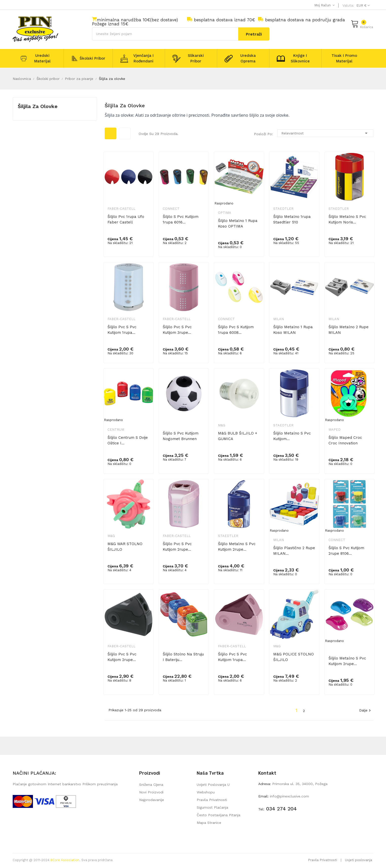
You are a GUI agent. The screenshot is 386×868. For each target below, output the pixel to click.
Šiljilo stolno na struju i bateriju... (183, 657)
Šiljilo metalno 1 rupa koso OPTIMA (238, 223)
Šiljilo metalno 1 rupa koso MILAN (293, 330)
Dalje (366, 711)
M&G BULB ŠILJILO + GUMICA (238, 436)
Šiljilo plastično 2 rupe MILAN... (294, 551)
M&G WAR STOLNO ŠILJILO (125, 547)
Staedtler (283, 209)
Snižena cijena (151, 785)
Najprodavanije (152, 800)
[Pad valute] (362, 5)
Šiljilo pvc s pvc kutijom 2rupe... (177, 547)
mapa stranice (209, 823)
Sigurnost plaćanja (212, 807)
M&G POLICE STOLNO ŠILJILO (293, 657)
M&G (222, 425)
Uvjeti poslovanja (359, 860)
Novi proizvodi (151, 792)
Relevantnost (325, 133)
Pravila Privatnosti (323, 860)
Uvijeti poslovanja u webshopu (213, 788)
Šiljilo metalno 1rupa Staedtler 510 (292, 219)
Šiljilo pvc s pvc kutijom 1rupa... (122, 330)
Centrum (116, 430)
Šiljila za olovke (38, 106)
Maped (335, 430)
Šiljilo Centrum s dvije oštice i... (128, 440)
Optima (225, 213)
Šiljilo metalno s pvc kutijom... (292, 436)
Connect (171, 209)
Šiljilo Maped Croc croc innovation (345, 440)
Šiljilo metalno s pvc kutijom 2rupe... (237, 547)
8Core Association (65, 860)
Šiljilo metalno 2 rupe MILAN (348, 330)
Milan (279, 319)
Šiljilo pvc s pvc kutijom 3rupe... (177, 330)
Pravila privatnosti (212, 800)
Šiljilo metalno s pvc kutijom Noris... (347, 219)
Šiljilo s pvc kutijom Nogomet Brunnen (181, 436)
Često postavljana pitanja (218, 815)
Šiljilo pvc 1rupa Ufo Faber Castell (126, 219)
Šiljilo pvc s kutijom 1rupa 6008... (236, 330)
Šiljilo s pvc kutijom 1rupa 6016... (181, 219)
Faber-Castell (121, 209)
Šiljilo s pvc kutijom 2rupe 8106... (346, 551)
